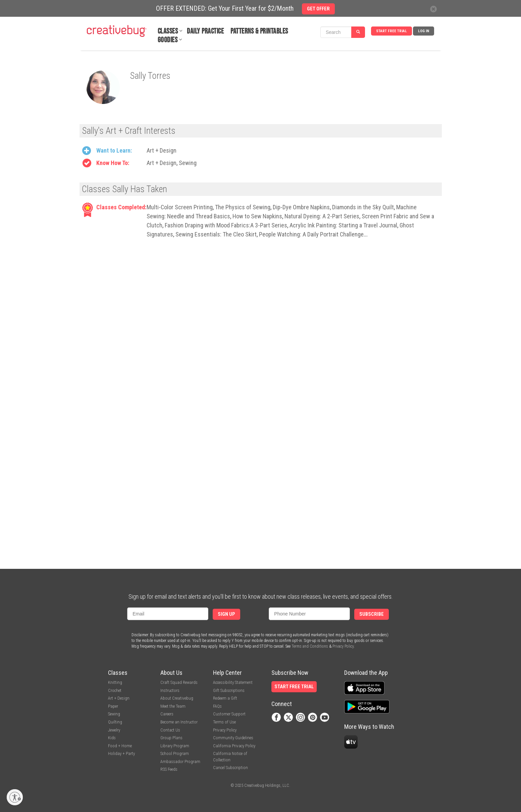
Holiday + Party (121, 753)
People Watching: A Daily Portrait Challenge (311, 234)
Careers (167, 714)
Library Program (175, 746)
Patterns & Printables (259, 31)
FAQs (217, 706)
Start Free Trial (392, 31)
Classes (168, 31)
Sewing (188, 163)
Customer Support (229, 714)
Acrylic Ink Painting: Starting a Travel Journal (343, 225)
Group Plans (171, 738)
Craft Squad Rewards (179, 682)
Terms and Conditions (310, 646)
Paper (113, 706)
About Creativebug (177, 698)
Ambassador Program (180, 762)
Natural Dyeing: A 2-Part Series (322, 216)
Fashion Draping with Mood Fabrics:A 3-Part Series (226, 225)
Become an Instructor (179, 722)
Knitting (115, 682)
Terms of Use (224, 722)
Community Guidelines (233, 738)
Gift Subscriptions (229, 690)
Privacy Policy (343, 646)
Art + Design (162, 150)
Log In (424, 31)
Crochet (115, 690)
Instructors (170, 690)
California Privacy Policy (234, 746)
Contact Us (170, 730)
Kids (112, 738)
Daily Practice (205, 31)
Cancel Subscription (230, 768)
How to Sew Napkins (257, 216)
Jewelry (114, 730)
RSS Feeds (169, 769)
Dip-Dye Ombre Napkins (301, 207)
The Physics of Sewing (243, 207)
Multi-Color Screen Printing (180, 207)
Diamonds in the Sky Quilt (363, 207)
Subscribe (372, 614)
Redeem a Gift (225, 698)
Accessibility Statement (233, 682)
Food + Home (120, 746)
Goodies (168, 40)
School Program (175, 753)
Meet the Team (173, 706)
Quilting (115, 722)
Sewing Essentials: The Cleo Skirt (216, 234)
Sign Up (226, 614)
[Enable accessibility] (15, 797)
